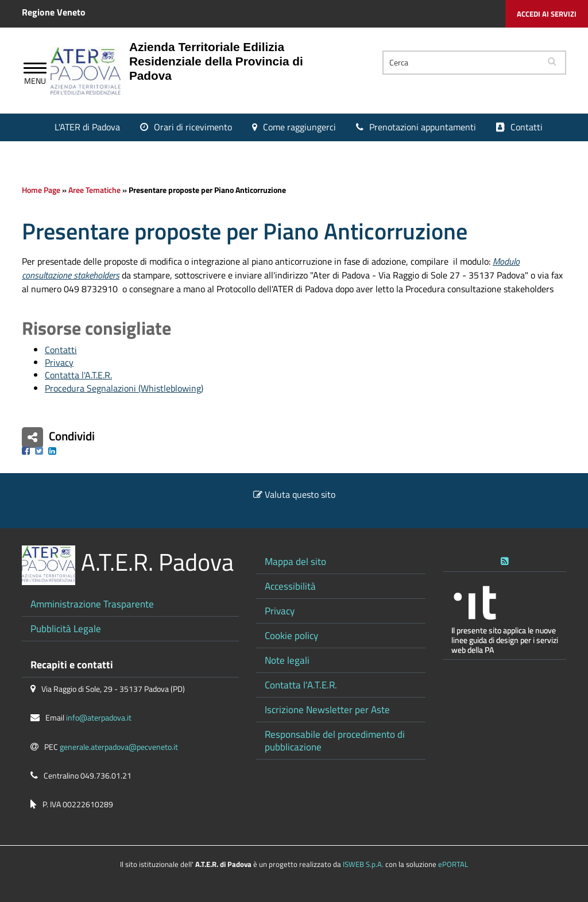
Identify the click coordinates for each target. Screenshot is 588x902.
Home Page (41, 190)
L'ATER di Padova (87, 127)
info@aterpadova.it (99, 718)
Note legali (287, 660)
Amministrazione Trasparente (92, 604)
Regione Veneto (54, 12)
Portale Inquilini (311, 153)
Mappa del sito (295, 561)
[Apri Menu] (35, 69)
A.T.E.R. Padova (157, 562)
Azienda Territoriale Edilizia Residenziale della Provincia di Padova (216, 61)
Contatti (527, 127)
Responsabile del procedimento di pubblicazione (335, 740)
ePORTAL (453, 864)
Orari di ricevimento (193, 127)
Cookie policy (291, 635)
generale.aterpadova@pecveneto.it (119, 747)
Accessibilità (290, 586)
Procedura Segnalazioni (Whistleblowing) (124, 388)
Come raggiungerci (299, 127)
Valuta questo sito (300, 494)
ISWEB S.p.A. (363, 864)
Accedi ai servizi (547, 14)
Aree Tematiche (94, 190)
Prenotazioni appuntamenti (423, 127)
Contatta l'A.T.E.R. (78, 375)
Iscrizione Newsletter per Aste (327, 709)
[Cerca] (461, 63)
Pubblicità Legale (66, 628)
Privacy (59, 362)
